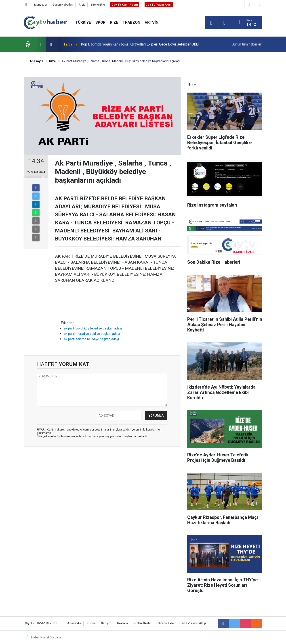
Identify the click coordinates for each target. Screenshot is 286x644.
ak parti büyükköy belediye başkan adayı (93, 328)
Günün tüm (247, 44)
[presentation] (40, 44)
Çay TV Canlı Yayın (125, 5)
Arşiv (82, 5)
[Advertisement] (102, 485)
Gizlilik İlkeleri (143, 623)
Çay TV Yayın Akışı (159, 5)
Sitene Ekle (98, 5)
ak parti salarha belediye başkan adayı (91, 339)
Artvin (152, 22)
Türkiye (83, 22)
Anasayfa (74, 623)
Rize (114, 22)
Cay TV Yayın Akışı (193, 623)
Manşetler (41, 5)
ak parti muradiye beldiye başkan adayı (92, 334)
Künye (91, 623)
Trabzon (131, 22)
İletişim (106, 623)
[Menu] (211, 23)
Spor (100, 22)
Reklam (122, 623)
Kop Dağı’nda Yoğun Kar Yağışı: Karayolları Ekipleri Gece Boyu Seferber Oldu (140, 44)
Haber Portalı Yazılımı (46, 637)
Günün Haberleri (63, 5)
